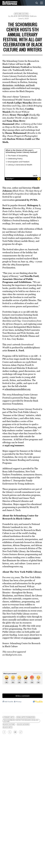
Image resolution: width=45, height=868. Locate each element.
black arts (8, 727)
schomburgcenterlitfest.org (18, 389)
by (22, 16)
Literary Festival (20, 67)
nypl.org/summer (14, 445)
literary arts (9, 717)
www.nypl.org (11, 626)
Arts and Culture (21, 14)
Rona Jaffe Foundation (26, 717)
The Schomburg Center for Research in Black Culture (21, 721)
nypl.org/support (31, 638)
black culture (9, 724)
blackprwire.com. (14, 655)
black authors (23, 724)
